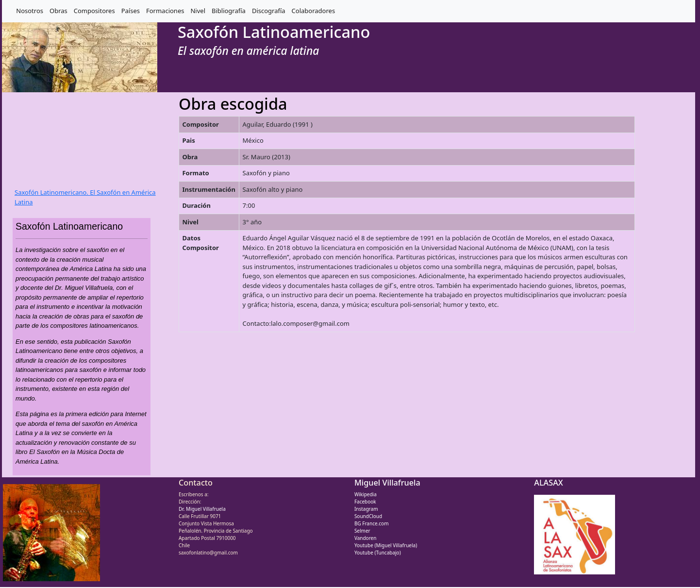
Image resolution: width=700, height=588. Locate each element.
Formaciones (165, 11)
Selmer (362, 531)
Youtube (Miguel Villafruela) (386, 545)
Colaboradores (314, 11)
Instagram (366, 509)
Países (131, 11)
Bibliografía (229, 11)
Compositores (94, 11)
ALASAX (548, 483)
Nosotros (30, 11)
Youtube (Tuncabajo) (378, 553)
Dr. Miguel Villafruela (202, 509)
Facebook (365, 502)
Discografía (269, 11)
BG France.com (372, 523)
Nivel (198, 11)
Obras (58, 11)
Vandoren (366, 538)
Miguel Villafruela (387, 483)
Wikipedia (366, 494)
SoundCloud (368, 516)
